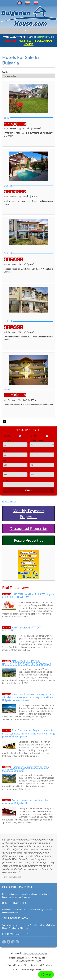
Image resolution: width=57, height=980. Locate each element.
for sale (7, 436)
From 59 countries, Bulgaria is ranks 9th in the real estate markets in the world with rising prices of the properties (28, 733)
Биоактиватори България (35, 953)
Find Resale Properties (12, 913)
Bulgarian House (9, 501)
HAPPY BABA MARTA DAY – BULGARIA (23, 629)
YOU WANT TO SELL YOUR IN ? (28, 41)
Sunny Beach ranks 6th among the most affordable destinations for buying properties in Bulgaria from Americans (28, 697)
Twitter (8, 942)
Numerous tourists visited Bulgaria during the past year (25, 768)
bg (28, 3)
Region (6, 450)
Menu (28, 31)
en (19, 3)
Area (5, 470)
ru (36, 3)
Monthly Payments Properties (29, 514)
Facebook (4, 942)
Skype (17, 942)
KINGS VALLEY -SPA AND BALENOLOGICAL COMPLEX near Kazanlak (27, 662)
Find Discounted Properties (19, 897)
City (31, 450)
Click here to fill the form (19, 928)
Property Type (36, 440)
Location (7, 440)
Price (5, 461)
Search (28, 490)
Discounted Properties (29, 528)
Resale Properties (28, 540)
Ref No (6, 480)
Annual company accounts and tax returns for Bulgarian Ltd (25, 802)
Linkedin (13, 942)
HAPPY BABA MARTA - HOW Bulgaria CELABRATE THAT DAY (28, 596)
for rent (34, 436)
